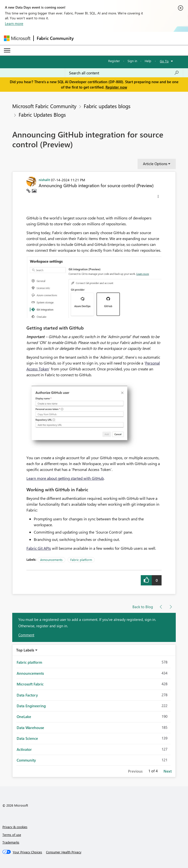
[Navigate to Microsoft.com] (17, 38)
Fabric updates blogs (107, 106)
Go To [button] (164, 61)
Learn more (14, 23)
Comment (26, 635)
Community (26, 760)
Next (168, 771)
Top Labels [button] (25, 650)
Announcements (51, 560)
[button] (158, 197)
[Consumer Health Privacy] (64, 852)
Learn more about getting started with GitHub (65, 478)
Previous (135, 771)
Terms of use (12, 835)
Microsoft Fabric (30, 684)
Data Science (27, 738)
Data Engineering (31, 706)
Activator (24, 749)
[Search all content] (124, 73)
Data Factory (27, 695)
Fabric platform (81, 560)
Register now (116, 87)
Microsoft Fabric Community (44, 106)
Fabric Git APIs (39, 548)
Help (148, 61)
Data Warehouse (30, 728)
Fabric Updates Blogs (42, 114)
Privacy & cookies (15, 827)
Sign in (132, 61)
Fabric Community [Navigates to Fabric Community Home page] (55, 38)
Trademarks (11, 842)
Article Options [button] (155, 164)
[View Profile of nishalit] (44, 180)
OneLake (24, 717)
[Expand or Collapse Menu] (7, 50)
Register (114, 61)
